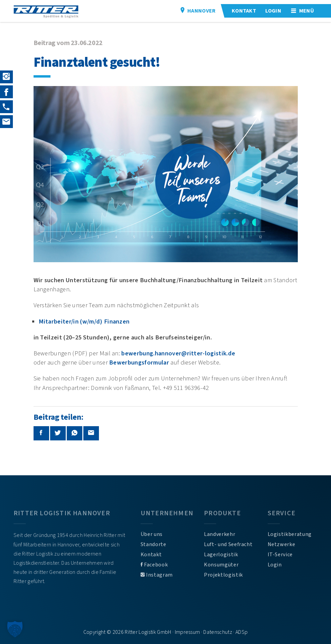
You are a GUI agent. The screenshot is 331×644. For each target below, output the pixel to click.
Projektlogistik (223, 575)
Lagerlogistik (221, 555)
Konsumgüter (221, 565)
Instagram (157, 575)
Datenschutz (218, 632)
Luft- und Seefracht (228, 544)
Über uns (152, 534)
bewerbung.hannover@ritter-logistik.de (178, 353)
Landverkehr (220, 534)
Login (275, 565)
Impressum (188, 632)
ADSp (242, 632)
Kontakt (151, 555)
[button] (15, 629)
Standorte (153, 544)
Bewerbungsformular (139, 362)
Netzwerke (282, 544)
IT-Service (280, 555)
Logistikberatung (290, 534)
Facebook (154, 565)
